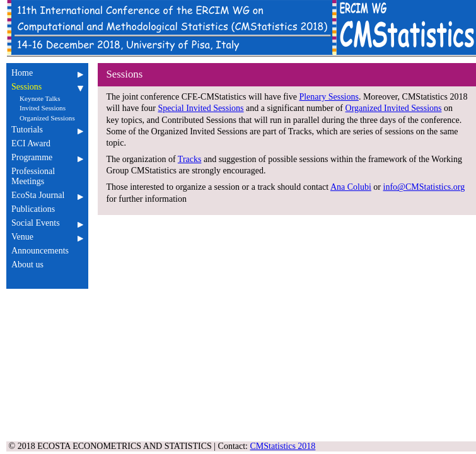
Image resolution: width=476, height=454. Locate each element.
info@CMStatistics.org (424, 187)
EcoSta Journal (47, 195)
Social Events (47, 223)
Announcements (47, 251)
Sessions (47, 87)
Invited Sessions (43, 108)
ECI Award (47, 143)
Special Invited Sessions (200, 108)
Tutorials (47, 130)
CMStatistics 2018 (283, 446)
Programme (47, 157)
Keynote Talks (40, 98)
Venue (47, 237)
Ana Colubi (351, 187)
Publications (47, 209)
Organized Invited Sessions (394, 108)
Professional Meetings (47, 176)
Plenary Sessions (329, 97)
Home (47, 73)
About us (47, 265)
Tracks (190, 159)
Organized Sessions (47, 118)
